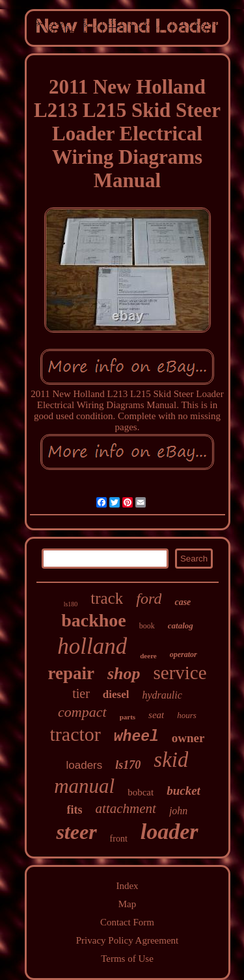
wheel (136, 737)
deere (148, 656)
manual (84, 786)
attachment (126, 808)
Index (127, 886)
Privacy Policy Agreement (127, 940)
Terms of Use (127, 959)
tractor (75, 734)
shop (124, 674)
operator (183, 654)
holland (92, 646)
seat (156, 715)
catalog (181, 625)
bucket (183, 791)
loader (169, 832)
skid (171, 760)
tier (81, 693)
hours (187, 715)
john (178, 811)
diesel (116, 694)
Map (128, 904)
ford (149, 599)
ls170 (128, 765)
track (107, 598)
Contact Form (127, 922)
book (147, 626)
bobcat (141, 792)
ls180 (71, 604)
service (180, 673)
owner (188, 738)
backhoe (94, 620)
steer (76, 832)
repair (71, 673)
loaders (85, 765)
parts (128, 717)
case (183, 602)
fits (75, 810)
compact (82, 712)
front (119, 839)
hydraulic (162, 695)
